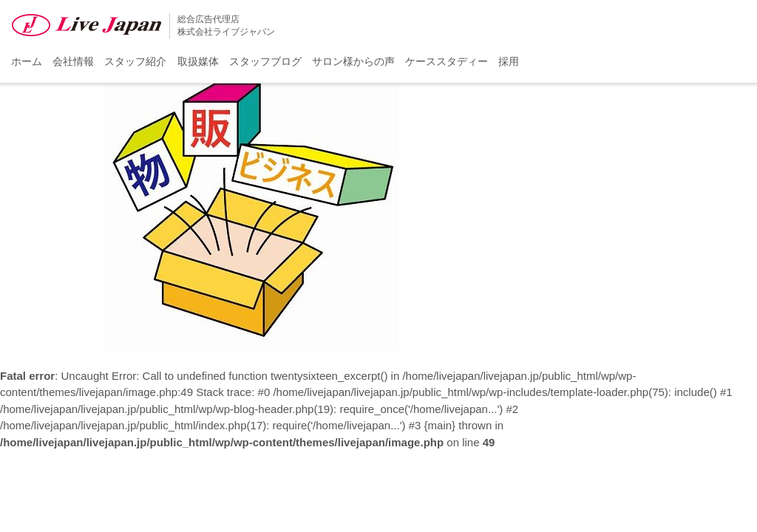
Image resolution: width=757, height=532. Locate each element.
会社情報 (73, 61)
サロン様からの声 (353, 61)
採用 (509, 61)
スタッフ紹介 (135, 61)
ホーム (27, 61)
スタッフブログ (265, 61)
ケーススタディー (447, 61)
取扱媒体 (198, 61)
